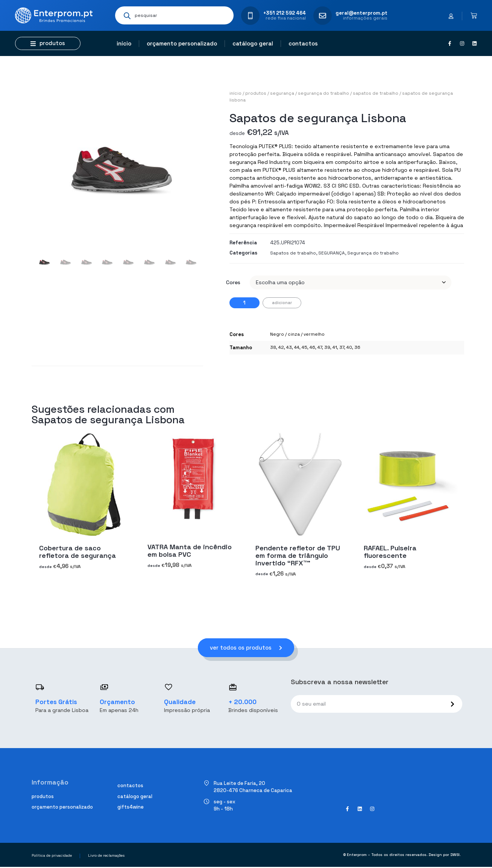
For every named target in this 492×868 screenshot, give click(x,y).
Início (124, 43)
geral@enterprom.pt (361, 13)
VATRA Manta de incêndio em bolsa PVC (190, 551)
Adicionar (282, 303)
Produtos (256, 93)
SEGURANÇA (282, 93)
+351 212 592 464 (285, 13)
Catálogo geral (253, 43)
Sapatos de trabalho (376, 93)
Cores (233, 282)
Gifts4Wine (131, 808)
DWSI (455, 856)
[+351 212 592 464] (250, 16)
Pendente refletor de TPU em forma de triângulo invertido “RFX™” (298, 555)
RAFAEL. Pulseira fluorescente (390, 551)
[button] (48, 43)
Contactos (303, 43)
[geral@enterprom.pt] (323, 16)
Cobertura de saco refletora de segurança (77, 551)
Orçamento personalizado (182, 43)
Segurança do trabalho (323, 93)
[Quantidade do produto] (244, 303)
